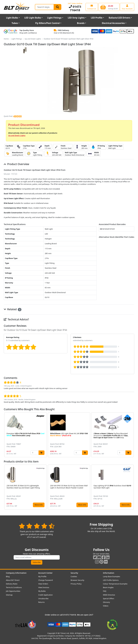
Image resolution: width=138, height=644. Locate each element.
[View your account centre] (127, 7)
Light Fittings (54, 18)
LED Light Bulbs (33, 18)
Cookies (74, 576)
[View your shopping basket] (109, 7)
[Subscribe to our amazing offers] (37, 557)
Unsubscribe (43, 598)
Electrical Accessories (113, 23)
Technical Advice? (16, 319)
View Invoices (44, 587)
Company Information (16, 573)
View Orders (43, 584)
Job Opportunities (13, 591)
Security (74, 573)
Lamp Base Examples (112, 576)
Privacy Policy (76, 584)
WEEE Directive (109, 595)
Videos (106, 606)
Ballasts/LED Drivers (120, 18)
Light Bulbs (12, 18)
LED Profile (97, 18)
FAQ (105, 591)
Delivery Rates (12, 584)
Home (6, 39)
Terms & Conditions (14, 587)
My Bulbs (42, 591)
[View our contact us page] (92, 7)
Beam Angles (108, 587)
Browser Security (77, 580)
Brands (81, 23)
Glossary (106, 602)
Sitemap (9, 595)
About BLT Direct (13, 580)
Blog (8, 576)
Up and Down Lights (33, 39)
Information (109, 573)
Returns (41, 602)
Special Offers (109, 598)
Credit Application (45, 595)
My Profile (42, 576)
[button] (132, 435)
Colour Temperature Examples (115, 584)
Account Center (45, 573)
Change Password (45, 580)
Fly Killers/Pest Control (48, 23)
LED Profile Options (111, 580)
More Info (39, 505)
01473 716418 (75, 8)
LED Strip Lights (76, 18)
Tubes (15, 23)
